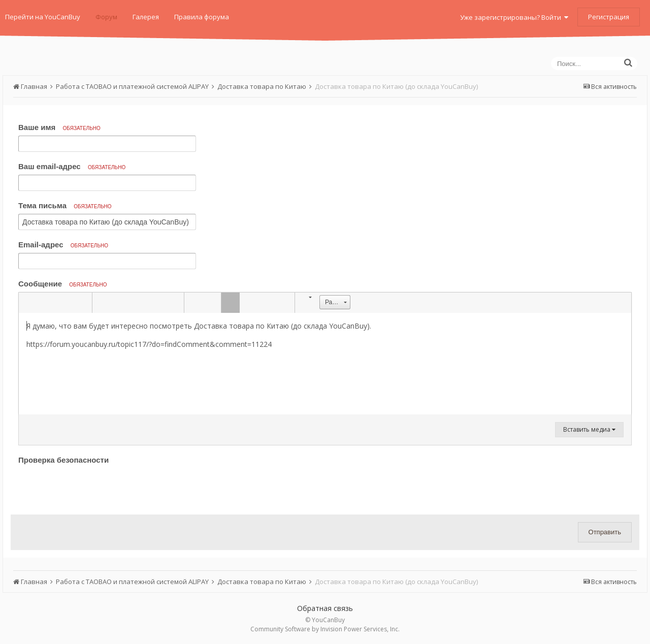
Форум (106, 17)
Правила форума (202, 17)
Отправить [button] (605, 532)
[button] (28, 303)
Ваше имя (59, 127)
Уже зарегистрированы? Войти (514, 17)
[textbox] (325, 364)
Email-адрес (63, 245)
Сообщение (63, 284)
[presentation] (95, 487)
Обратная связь (325, 608)
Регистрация (609, 17)
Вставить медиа (589, 429)
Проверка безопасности (63, 460)
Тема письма (65, 205)
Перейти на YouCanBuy (43, 17)
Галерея (146, 17)
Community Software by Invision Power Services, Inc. (325, 629)
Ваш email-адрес (72, 166)
